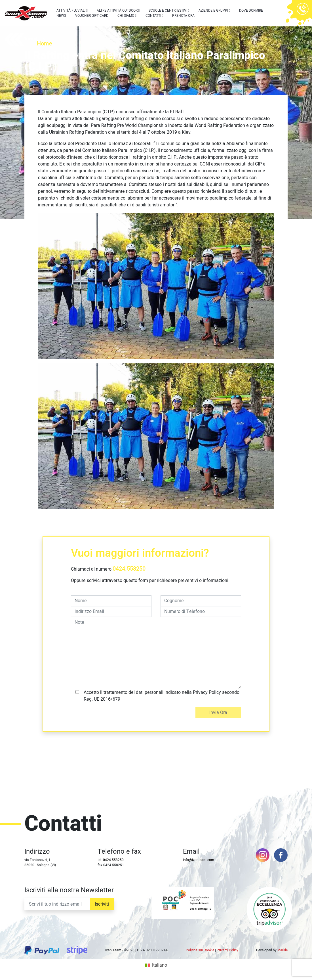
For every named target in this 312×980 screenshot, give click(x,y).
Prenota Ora (183, 16)
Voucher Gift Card (92, 16)
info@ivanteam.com (199, 860)
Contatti (153, 16)
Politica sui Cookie (200, 950)
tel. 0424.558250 (111, 860)
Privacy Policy (227, 950)
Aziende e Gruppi (213, 11)
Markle (283, 950)
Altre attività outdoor (117, 11)
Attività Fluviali (71, 11)
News (61, 16)
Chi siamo (126, 16)
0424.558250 (129, 569)
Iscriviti (102, 904)
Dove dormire (251, 11)
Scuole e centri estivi (168, 11)
